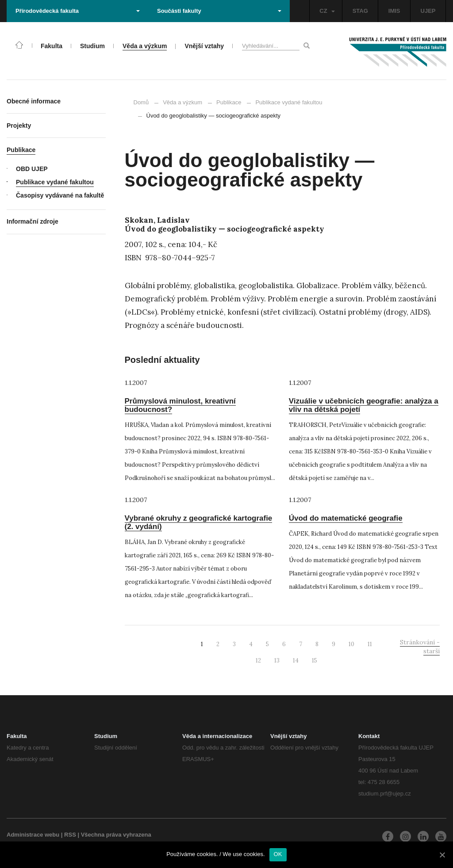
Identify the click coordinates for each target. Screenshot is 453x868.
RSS (70, 835)
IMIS (394, 11)
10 (351, 644)
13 (277, 661)
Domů (141, 102)
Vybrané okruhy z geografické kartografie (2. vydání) (199, 522)
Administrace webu (33, 835)
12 (258, 661)
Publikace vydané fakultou (284, 102)
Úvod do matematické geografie (346, 518)
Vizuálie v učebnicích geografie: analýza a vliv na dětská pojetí (364, 405)
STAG (360, 11)
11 (370, 644)
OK (278, 854)
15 (315, 661)
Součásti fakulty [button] (219, 11)
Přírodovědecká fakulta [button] (78, 11)
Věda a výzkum (182, 102)
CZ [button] (327, 11)
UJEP (428, 11)
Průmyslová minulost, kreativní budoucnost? (180, 405)
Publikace (229, 102)
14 (296, 661)
